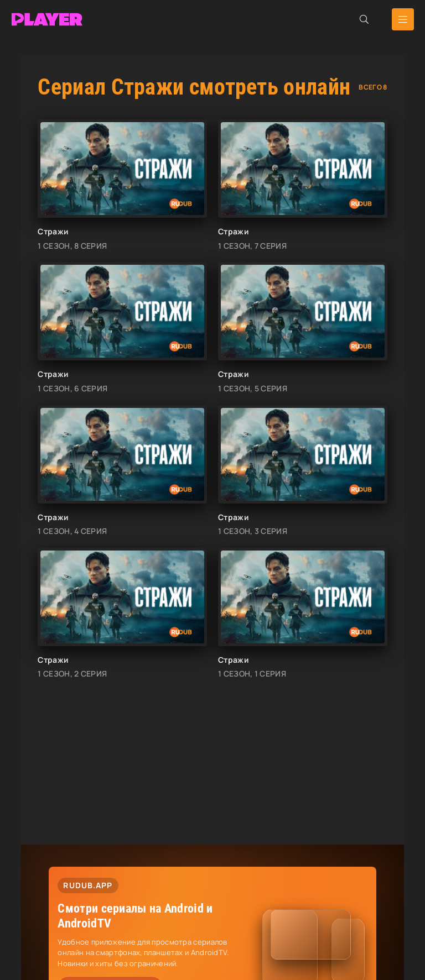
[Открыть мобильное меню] (403, 19)
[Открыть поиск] (364, 19)
